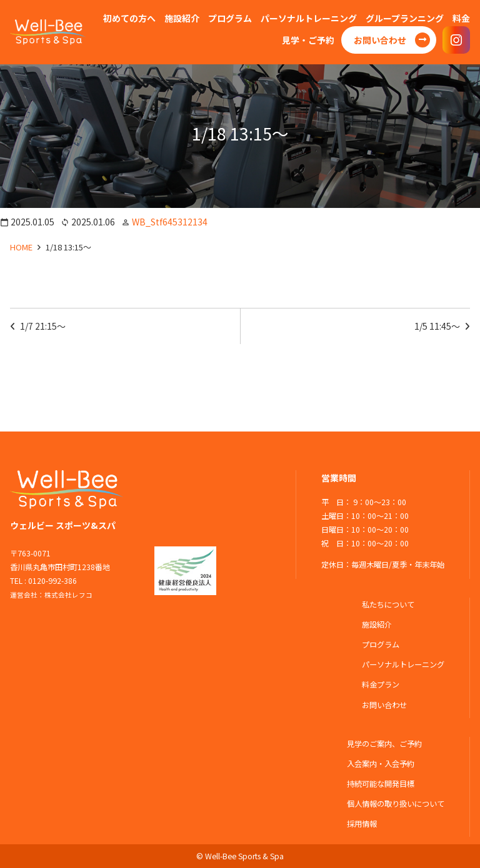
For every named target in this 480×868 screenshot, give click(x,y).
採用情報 (362, 824)
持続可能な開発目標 (381, 784)
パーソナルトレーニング (403, 664)
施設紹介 (377, 624)
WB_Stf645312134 (170, 222)
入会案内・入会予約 (381, 764)
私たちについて (388, 604)
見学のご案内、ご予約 (384, 744)
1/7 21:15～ (43, 326)
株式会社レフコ (68, 595)
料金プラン (381, 684)
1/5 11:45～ (437, 326)
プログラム (381, 644)
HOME (21, 247)
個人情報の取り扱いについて (396, 804)
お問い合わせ (384, 705)
